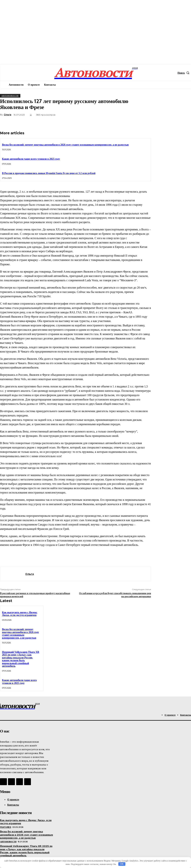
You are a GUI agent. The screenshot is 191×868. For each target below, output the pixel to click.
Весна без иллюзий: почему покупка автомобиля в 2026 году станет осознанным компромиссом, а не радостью (65, 145)
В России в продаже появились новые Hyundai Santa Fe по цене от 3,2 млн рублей (49, 173)
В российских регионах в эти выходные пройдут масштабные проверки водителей (35, 595)
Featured (6, 826)
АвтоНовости (10, 96)
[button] (184, 73)
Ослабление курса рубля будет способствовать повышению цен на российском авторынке (115, 595)
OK (122, 864)
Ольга (8, 115)
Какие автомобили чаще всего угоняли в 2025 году (31, 159)
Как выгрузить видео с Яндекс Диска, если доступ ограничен (20, 614)
